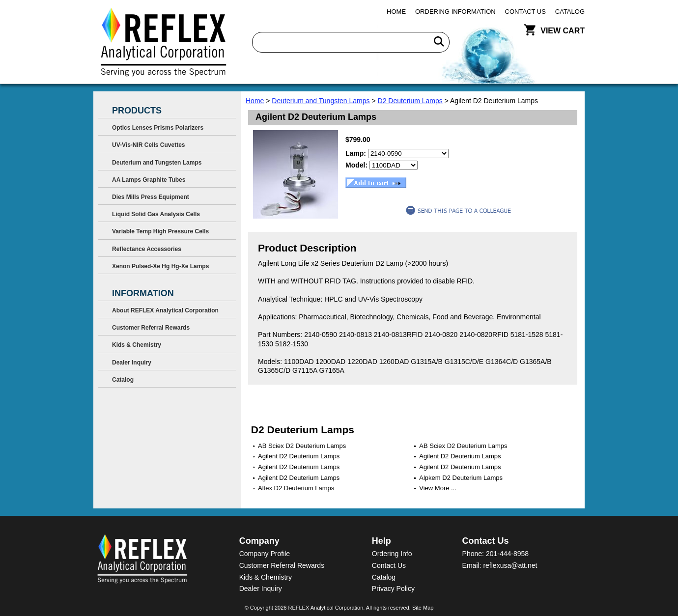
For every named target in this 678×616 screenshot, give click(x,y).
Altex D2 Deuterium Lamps (296, 488)
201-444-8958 (507, 554)
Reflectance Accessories (147, 249)
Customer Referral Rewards (151, 328)
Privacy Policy (393, 588)
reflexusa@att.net (510, 565)
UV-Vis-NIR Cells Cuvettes (149, 145)
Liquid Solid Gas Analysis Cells (156, 214)
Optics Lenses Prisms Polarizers (158, 128)
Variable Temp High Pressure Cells (160, 231)
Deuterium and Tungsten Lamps (321, 101)
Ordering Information (455, 12)
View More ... (438, 488)
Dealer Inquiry (132, 363)
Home (396, 12)
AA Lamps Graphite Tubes (149, 180)
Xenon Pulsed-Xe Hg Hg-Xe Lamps (160, 266)
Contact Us (525, 12)
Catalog (570, 12)
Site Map (423, 608)
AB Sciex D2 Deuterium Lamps (302, 446)
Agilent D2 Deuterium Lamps (299, 456)
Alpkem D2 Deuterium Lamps (461, 478)
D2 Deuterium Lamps (410, 101)
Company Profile (265, 554)
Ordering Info (392, 554)
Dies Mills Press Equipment (151, 197)
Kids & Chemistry (137, 345)
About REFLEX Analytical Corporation (165, 310)
